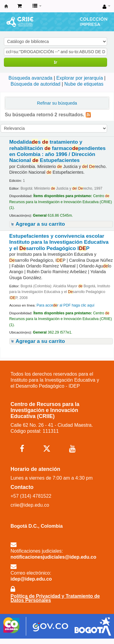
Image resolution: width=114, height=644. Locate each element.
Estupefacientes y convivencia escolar (59, 242)
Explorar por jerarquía (80, 78)
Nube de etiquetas (84, 84)
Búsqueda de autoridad (35, 84)
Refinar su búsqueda (57, 103)
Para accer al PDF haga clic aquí (65, 305)
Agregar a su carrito (40, 224)
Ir (55, 62)
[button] (19, 6)
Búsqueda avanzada (30, 78)
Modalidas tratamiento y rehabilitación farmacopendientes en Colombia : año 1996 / (58, 151)
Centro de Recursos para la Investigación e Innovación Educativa (6, 6)
